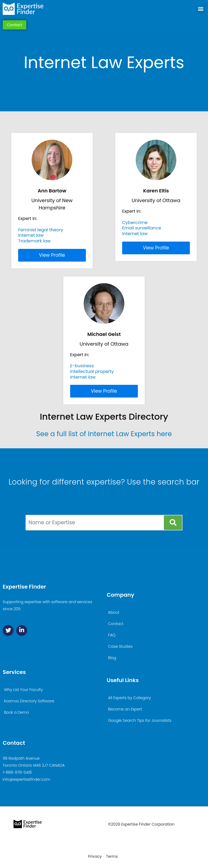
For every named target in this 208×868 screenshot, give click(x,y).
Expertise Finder (24, 587)
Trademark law (34, 241)
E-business (82, 366)
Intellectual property (92, 371)
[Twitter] (8, 630)
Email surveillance (142, 228)
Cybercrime (135, 223)
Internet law (31, 235)
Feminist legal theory (41, 230)
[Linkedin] (22, 630)
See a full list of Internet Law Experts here (104, 434)
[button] (201, 9)
